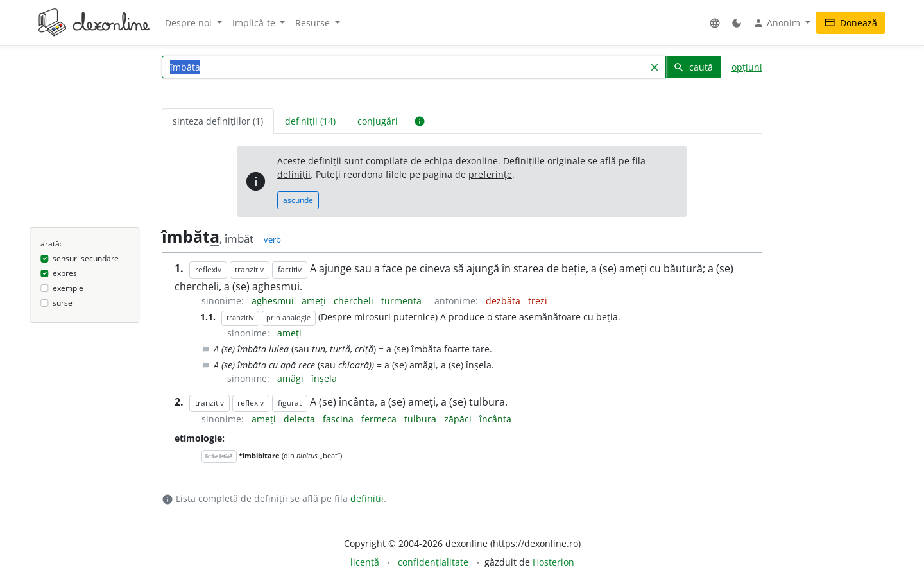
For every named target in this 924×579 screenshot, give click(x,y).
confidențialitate (433, 562)
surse (63, 303)
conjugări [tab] (378, 121)
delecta (301, 419)
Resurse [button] (314, 23)
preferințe (490, 174)
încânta (495, 419)
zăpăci (459, 419)
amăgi (292, 378)
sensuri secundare (86, 258)
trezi (538, 301)
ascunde (298, 200)
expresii (67, 273)
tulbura (422, 419)
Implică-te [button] (255, 23)
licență (365, 562)
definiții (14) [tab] (310, 121)
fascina (339, 419)
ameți (315, 301)
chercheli (355, 301)
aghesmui (274, 301)
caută (693, 67)
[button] (715, 23)
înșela (324, 378)
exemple (68, 288)
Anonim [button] (778, 23)
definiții (294, 174)
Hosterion (553, 562)
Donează (851, 23)
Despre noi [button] (190, 23)
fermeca (380, 419)
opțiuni (747, 67)
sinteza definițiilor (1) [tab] (218, 121)
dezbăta (504, 301)
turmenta (403, 301)
